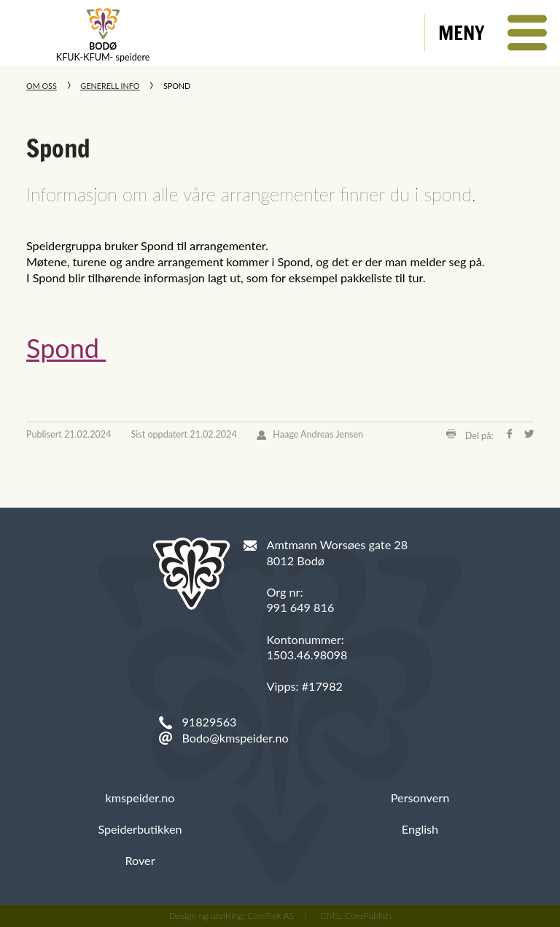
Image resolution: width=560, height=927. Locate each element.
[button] (493, 33)
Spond (66, 348)
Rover (140, 860)
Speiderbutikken (140, 829)
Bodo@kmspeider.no (235, 738)
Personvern (420, 798)
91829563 (209, 722)
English (420, 829)
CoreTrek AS (271, 916)
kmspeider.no (140, 798)
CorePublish (368, 916)
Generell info (110, 86)
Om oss (42, 86)
